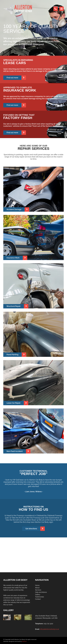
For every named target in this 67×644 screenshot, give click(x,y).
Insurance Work (13, 258)
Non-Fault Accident (15, 451)
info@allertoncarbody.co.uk (49, 629)
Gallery (38, 595)
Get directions (31, 529)
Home (37, 585)
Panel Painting (12, 355)
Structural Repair (14, 306)
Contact (38, 599)
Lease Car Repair (14, 403)
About (37, 588)
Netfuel (24, 641)
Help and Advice (41, 592)
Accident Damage (14, 209)
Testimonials (40, 597)
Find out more (12, 78)
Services (38, 590)
